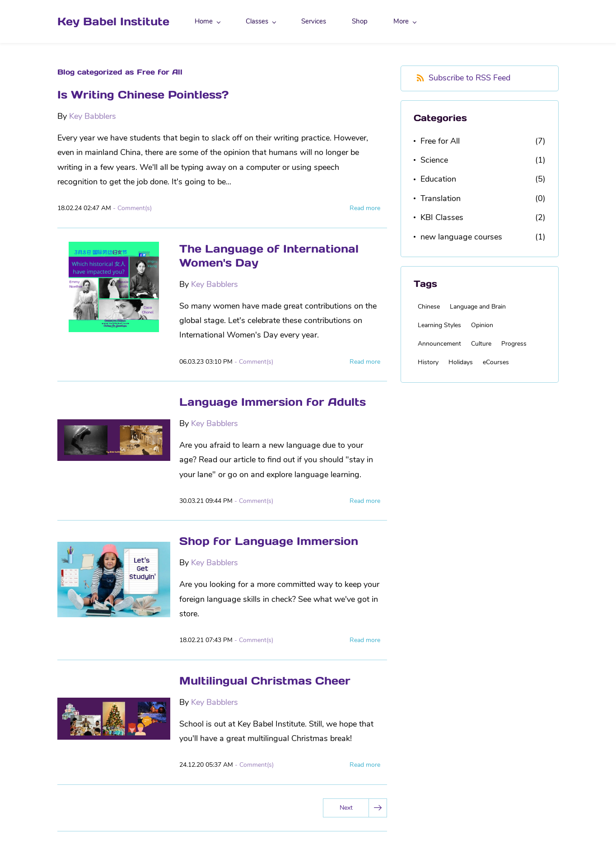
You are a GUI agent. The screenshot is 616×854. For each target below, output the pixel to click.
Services (314, 21)
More (405, 21)
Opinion (482, 325)
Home (208, 21)
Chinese (429, 307)
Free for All (440, 141)
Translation (441, 198)
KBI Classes (442, 217)
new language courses (461, 237)
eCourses (496, 362)
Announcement (439, 344)
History (428, 362)
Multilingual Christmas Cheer (265, 681)
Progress (514, 344)
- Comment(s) (132, 208)
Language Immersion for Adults (273, 402)
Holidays (461, 362)
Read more (365, 208)
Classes (261, 21)
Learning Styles (439, 325)
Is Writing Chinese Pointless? (143, 95)
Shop (360, 21)
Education (438, 179)
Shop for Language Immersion (269, 541)
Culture (481, 344)
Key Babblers (93, 116)
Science (434, 160)
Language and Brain (478, 307)
